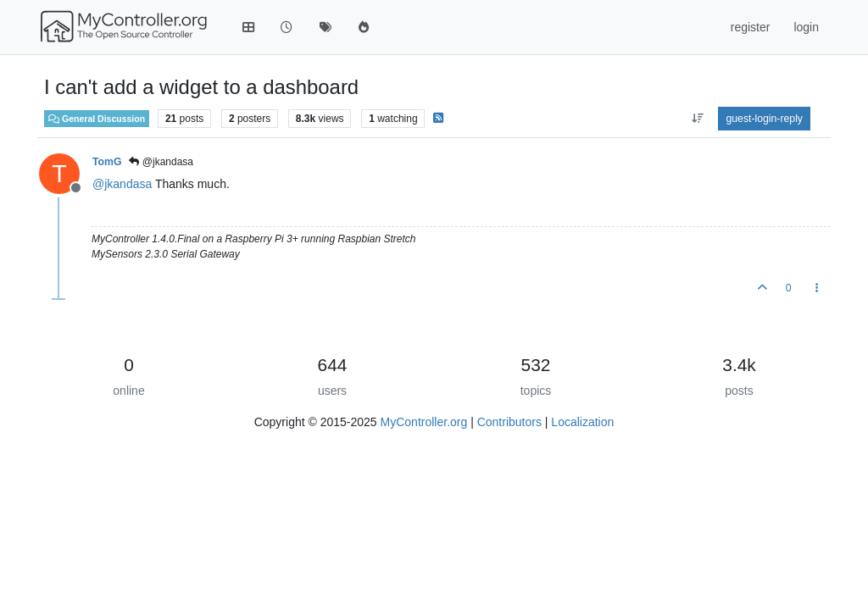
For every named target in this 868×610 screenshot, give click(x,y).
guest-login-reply (764, 119)
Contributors (509, 422)
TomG (107, 162)
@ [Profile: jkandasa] (122, 184)
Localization (582, 422)
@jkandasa (161, 162)
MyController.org (424, 422)
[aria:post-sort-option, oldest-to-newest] (697, 119)
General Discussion (97, 119)
